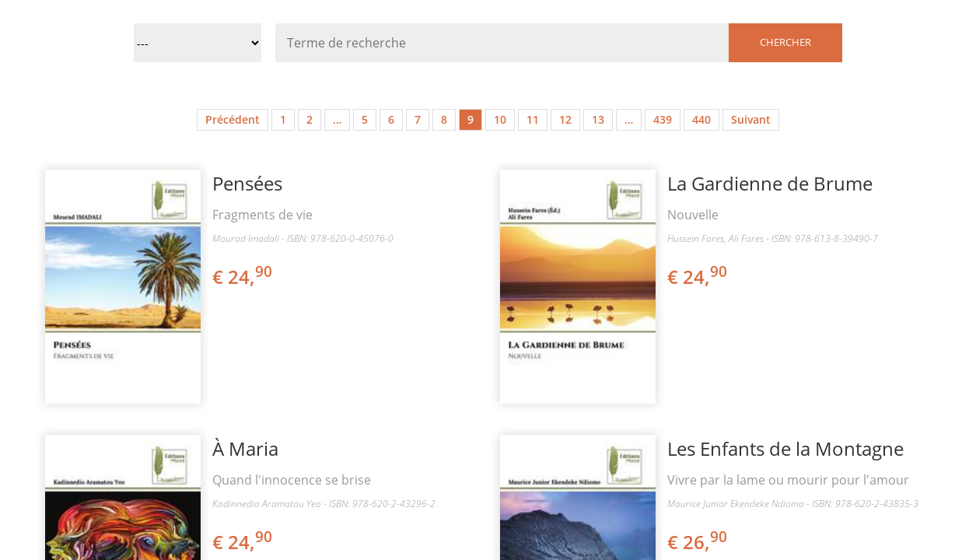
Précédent (233, 119)
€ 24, (243, 276)
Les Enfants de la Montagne (785, 448)
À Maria (245, 448)
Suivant (751, 119)
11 (533, 119)
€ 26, (698, 542)
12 (565, 119)
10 (500, 119)
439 (663, 119)
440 (701, 119)
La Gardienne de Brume (770, 183)
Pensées (247, 183)
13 (598, 119)
